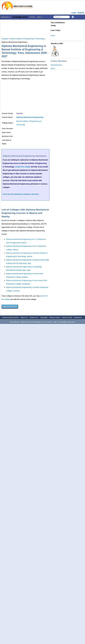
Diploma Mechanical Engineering (30, 117)
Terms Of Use (67, 317)
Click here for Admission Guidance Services (21, 194)
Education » (6, 17)
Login (74, 13)
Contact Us (34, 317)
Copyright (44, 317)
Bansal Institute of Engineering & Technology (27, 39)
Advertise (78, 317)
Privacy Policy (55, 317)
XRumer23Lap (56, 65)
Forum (32, 17)
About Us (24, 317)
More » (40, 17)
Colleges (5, 39)
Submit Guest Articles (10, 317)
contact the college (23, 167)
